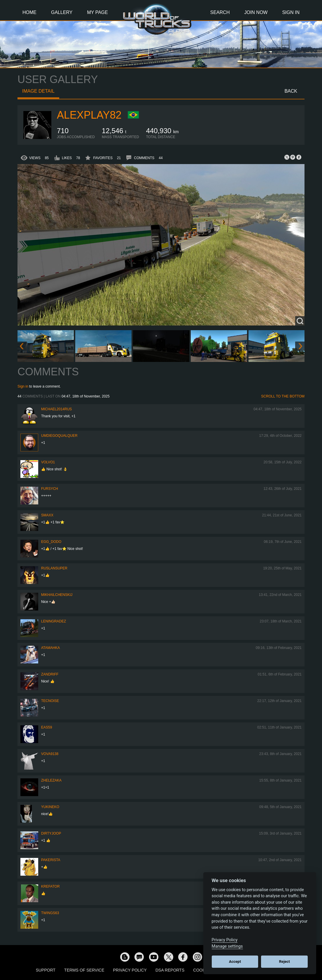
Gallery (62, 12)
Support (46, 970)
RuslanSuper (54, 568)
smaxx (47, 515)
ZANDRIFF (50, 674)
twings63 (50, 913)
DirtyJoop (51, 833)
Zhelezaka (51, 780)
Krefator (50, 886)
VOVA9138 (50, 754)
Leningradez (54, 621)
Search (220, 12)
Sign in (23, 386)
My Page (98, 12)
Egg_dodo (51, 542)
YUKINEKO (50, 807)
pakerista (51, 860)
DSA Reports (170, 970)
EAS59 (47, 727)
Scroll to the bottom (283, 396)
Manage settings (227, 946)
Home (29, 12)
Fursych (50, 489)
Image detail (38, 91)
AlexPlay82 (89, 115)
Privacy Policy (130, 970)
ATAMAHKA (50, 648)
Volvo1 (48, 462)
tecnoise (50, 701)
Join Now (256, 12)
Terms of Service (84, 970)
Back (291, 91)
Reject (285, 961)
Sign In (291, 12)
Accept (235, 961)
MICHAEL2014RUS (56, 409)
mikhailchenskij (57, 595)
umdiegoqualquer (59, 436)
